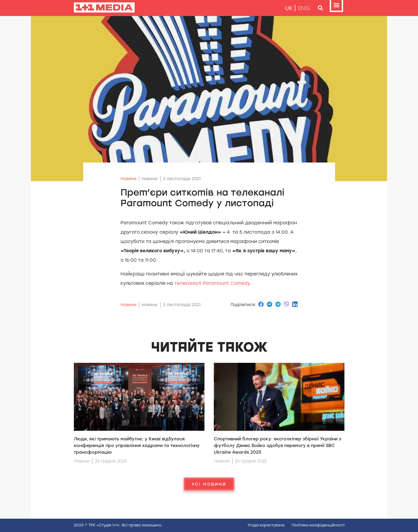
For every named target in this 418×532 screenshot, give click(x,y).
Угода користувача (266, 525)
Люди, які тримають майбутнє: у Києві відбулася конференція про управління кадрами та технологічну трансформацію (137, 446)
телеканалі (212, 283)
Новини (128, 179)
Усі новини (209, 484)
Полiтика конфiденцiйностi (318, 525)
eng (304, 8)
